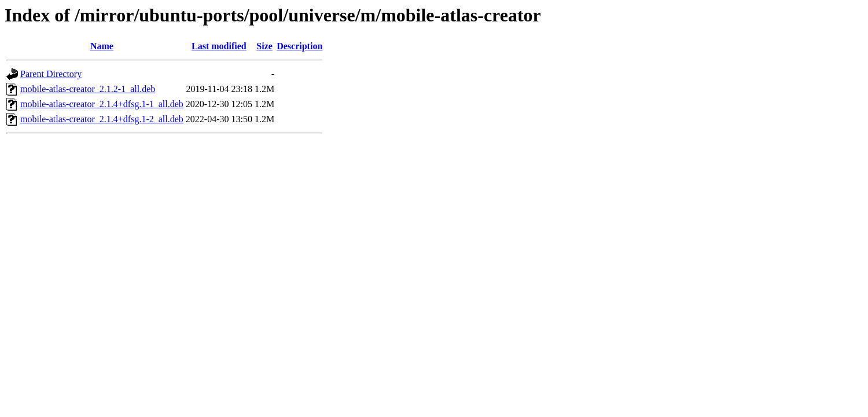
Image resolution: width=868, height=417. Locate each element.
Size (264, 46)
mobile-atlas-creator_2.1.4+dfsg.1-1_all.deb (102, 104)
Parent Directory (51, 74)
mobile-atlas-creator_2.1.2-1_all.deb (88, 89)
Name (102, 46)
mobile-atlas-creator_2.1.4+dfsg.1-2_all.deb (102, 119)
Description (299, 46)
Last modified (219, 46)
